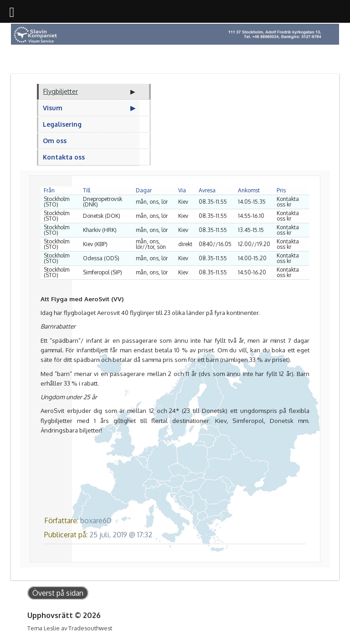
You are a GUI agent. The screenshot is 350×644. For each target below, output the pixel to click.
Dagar (144, 190)
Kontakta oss (64, 157)
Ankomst (249, 190)
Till (87, 190)
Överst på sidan (58, 593)
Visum (53, 108)
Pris (281, 190)
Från (49, 190)
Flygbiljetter (61, 91)
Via (182, 190)
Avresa (207, 190)
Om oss (55, 141)
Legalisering (62, 124)
